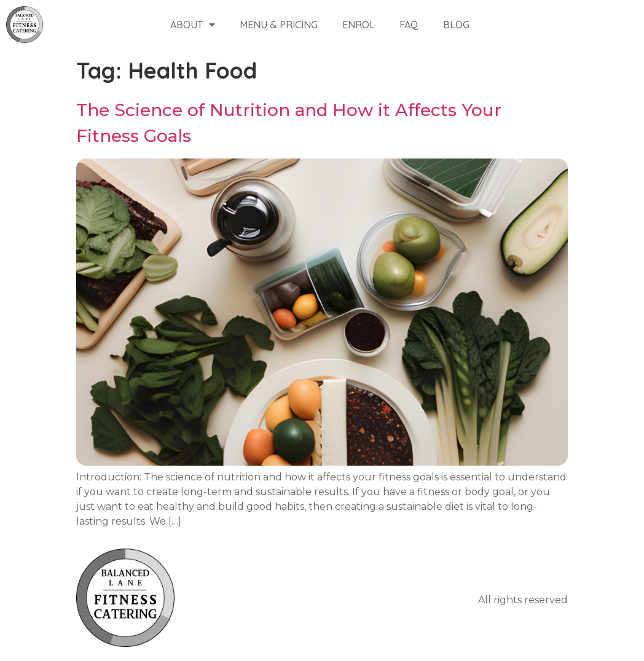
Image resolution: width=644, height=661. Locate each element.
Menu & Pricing (279, 25)
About (193, 25)
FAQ (409, 25)
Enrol (359, 25)
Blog (456, 25)
